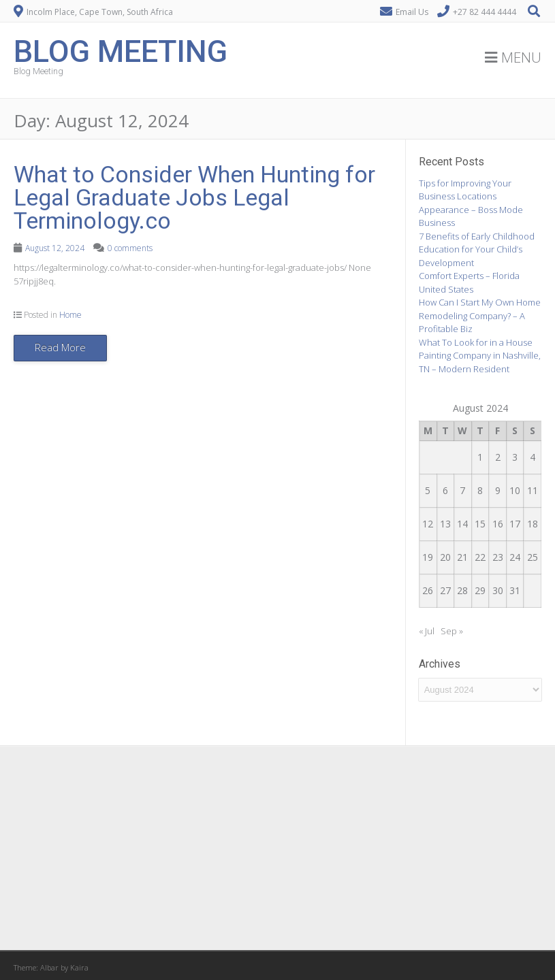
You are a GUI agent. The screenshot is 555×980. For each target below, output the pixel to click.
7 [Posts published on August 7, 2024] (462, 490)
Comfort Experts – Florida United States (469, 282)
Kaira (79, 967)
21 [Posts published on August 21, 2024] (462, 557)
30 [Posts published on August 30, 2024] (498, 590)
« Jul (427, 631)
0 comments (130, 248)
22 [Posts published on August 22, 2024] (480, 557)
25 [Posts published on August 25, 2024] (533, 557)
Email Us (412, 12)
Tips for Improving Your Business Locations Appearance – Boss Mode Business (471, 203)
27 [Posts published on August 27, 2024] (445, 590)
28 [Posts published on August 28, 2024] (462, 590)
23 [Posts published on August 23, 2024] (498, 557)
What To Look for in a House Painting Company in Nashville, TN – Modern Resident (480, 356)
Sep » (452, 631)
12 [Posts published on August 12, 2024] (428, 524)
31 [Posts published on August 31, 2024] (515, 590)
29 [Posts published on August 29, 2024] (480, 590)
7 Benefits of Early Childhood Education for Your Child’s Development (477, 249)
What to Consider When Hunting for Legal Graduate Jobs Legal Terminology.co (194, 197)
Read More (60, 347)
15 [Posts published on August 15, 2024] (480, 524)
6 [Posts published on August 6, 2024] (445, 490)
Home (70, 315)
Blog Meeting (121, 51)
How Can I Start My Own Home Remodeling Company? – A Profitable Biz (480, 315)
